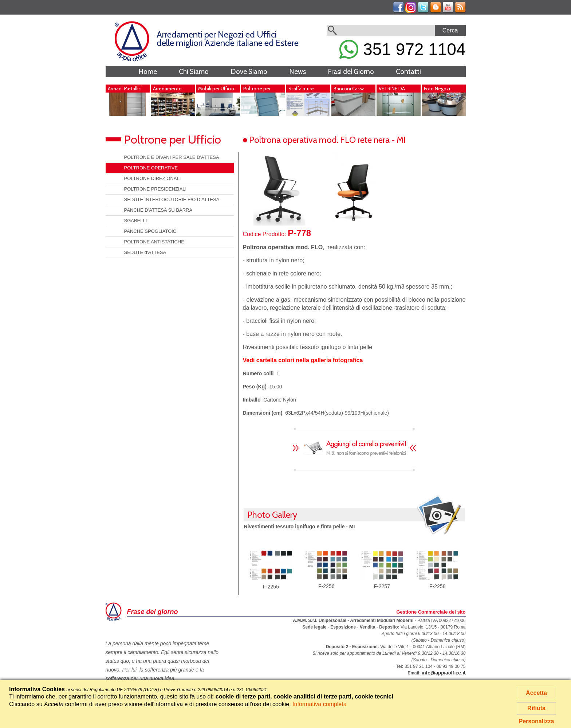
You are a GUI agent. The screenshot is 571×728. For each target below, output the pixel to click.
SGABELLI (136, 221)
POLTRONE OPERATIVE (151, 168)
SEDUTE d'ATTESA (145, 252)
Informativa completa (320, 704)
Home (148, 72)
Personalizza (537, 721)
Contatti (408, 72)
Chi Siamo (194, 72)
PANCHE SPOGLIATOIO (150, 231)
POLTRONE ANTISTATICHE (154, 242)
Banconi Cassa (349, 89)
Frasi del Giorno (351, 72)
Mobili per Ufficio (216, 89)
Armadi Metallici (125, 89)
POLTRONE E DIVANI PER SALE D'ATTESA (172, 157)
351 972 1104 (402, 49)
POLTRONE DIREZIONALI (153, 178)
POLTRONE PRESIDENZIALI (155, 189)
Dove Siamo (249, 72)
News (298, 72)
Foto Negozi (437, 89)
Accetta (536, 693)
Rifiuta (536, 708)
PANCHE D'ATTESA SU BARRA (158, 210)
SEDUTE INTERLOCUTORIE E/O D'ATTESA (172, 199)
